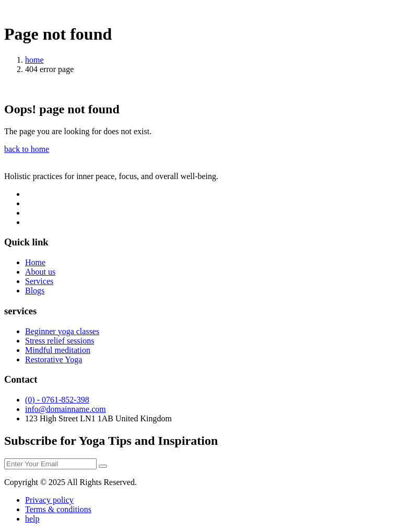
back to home (27, 149)
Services (39, 281)
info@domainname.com (66, 409)
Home (35, 262)
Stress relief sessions (60, 341)
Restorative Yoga (54, 359)
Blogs (35, 291)
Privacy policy (49, 500)
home (34, 60)
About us (40, 272)
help (32, 519)
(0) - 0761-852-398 (57, 400)
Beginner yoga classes (62, 331)
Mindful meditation (58, 350)
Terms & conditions (58, 509)
